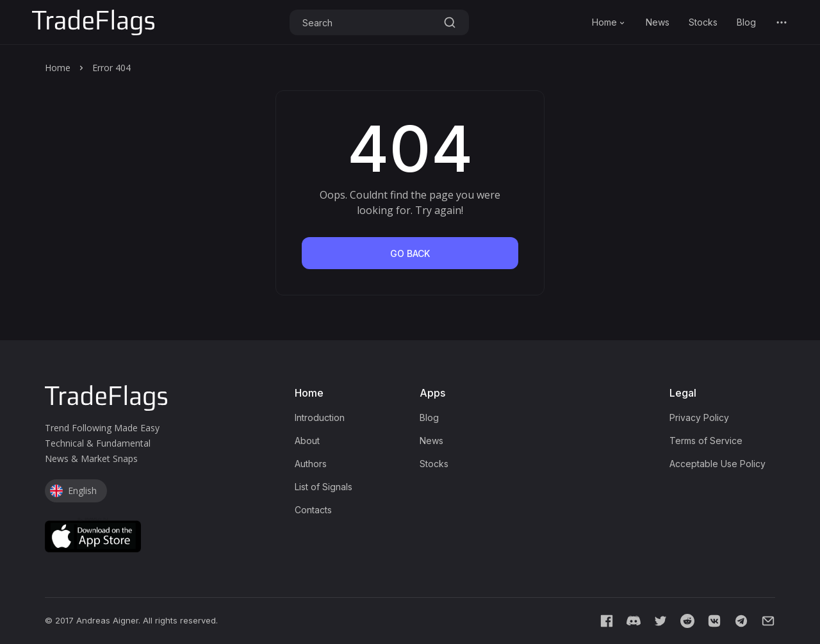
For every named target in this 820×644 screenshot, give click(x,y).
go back (410, 253)
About (307, 441)
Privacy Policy (699, 417)
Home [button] (609, 22)
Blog (746, 22)
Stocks (703, 22)
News (658, 22)
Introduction (320, 417)
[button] (782, 22)
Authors (311, 464)
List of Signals (324, 487)
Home (58, 68)
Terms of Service (706, 441)
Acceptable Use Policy (717, 464)
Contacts (313, 510)
